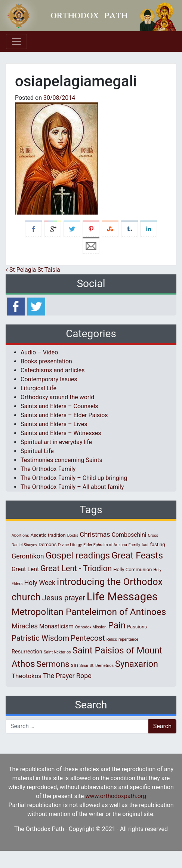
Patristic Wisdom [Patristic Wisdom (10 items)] (40, 638)
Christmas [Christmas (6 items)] (95, 534)
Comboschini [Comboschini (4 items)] (129, 535)
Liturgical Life (38, 388)
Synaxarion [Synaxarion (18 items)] (137, 664)
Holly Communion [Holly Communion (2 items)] (132, 570)
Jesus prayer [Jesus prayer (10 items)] (64, 598)
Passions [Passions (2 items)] (137, 627)
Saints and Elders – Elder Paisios (64, 415)
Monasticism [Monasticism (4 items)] (56, 626)
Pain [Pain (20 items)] (117, 625)
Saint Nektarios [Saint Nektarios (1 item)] (57, 652)
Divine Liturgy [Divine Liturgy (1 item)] (70, 545)
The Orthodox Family (48, 469)
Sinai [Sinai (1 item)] (84, 666)
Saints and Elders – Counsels (59, 406)
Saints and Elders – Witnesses (61, 433)
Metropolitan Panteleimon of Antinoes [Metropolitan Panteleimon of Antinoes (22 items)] (89, 612)
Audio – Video (39, 352)
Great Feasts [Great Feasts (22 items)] (137, 555)
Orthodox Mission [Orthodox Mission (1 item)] (91, 627)
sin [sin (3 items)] (75, 665)
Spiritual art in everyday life (56, 442)
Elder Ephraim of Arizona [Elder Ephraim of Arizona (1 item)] (105, 545)
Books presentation (46, 361)
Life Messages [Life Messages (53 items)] (122, 597)
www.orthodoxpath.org (116, 796)
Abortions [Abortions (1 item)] (20, 535)
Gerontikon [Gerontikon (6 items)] (28, 556)
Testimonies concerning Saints (61, 460)
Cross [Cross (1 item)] (153, 535)
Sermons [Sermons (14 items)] (53, 664)
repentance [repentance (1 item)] (128, 639)
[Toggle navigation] (16, 41)
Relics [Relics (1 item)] (112, 639)
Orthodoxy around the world (57, 397)
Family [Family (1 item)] (134, 545)
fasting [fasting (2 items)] (157, 544)
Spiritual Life (37, 451)
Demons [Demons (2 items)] (47, 544)
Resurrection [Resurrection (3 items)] (27, 652)
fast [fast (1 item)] (145, 545)
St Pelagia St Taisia (33, 270)
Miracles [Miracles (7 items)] (25, 626)
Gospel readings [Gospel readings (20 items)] (78, 555)
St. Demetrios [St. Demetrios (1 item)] (102, 666)
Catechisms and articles (53, 370)
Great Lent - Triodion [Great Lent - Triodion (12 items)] (76, 568)
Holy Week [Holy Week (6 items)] (40, 583)
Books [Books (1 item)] (73, 535)
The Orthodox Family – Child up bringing (74, 478)
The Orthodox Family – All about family (72, 487)
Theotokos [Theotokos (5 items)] (27, 676)
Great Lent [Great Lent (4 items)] (25, 569)
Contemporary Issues (49, 379)
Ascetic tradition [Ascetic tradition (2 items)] (48, 535)
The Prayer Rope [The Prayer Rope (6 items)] (67, 676)
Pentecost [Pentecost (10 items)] (88, 638)
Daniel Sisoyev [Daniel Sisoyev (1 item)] (24, 545)
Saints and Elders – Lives (54, 424)
